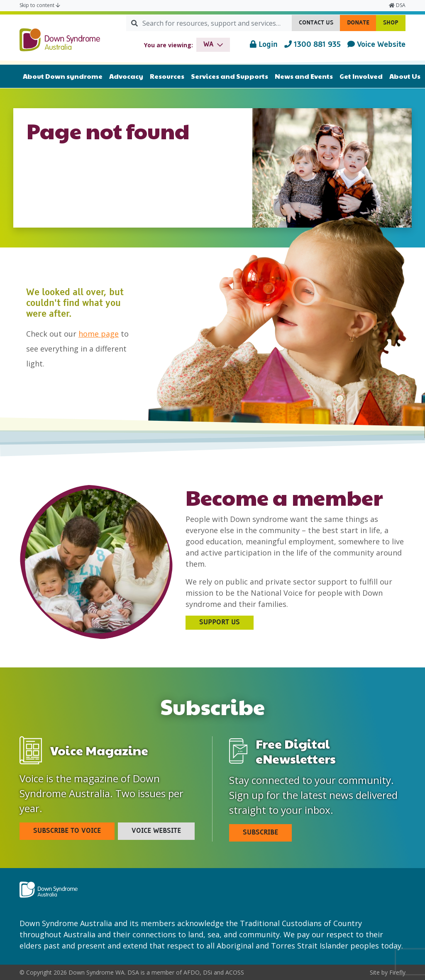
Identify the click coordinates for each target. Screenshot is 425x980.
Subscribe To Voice (67, 831)
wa (209, 45)
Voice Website (376, 44)
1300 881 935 (313, 44)
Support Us (220, 623)
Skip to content (40, 5)
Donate (362, 25)
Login (264, 44)
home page (99, 334)
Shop (394, 25)
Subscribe (260, 833)
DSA (397, 5)
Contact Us (320, 25)
